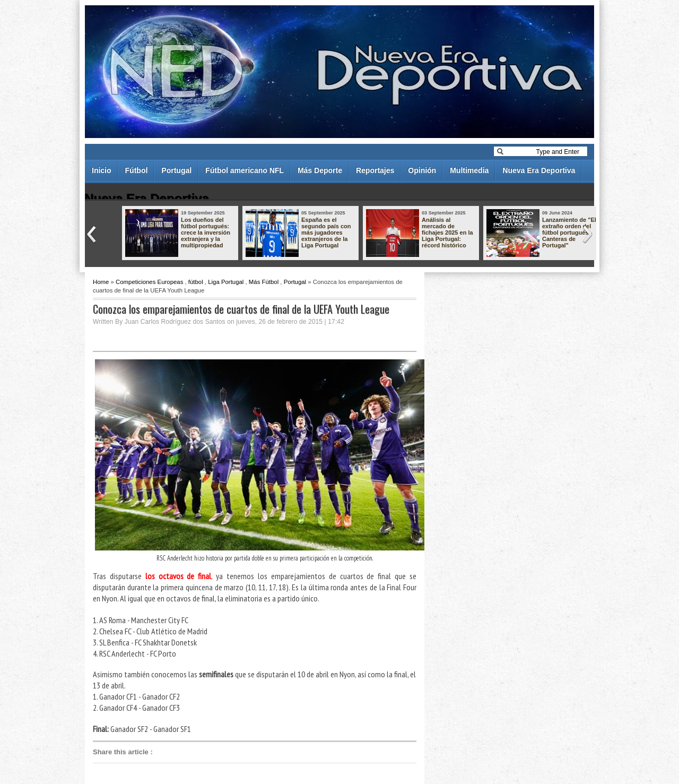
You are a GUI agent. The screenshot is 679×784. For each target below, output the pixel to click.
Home (101, 282)
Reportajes (375, 170)
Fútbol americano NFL (245, 170)
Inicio (102, 170)
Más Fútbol (264, 282)
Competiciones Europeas (149, 282)
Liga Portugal (226, 282)
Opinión (422, 170)
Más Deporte (320, 170)
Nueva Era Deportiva (539, 170)
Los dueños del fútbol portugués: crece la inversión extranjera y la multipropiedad (206, 232)
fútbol (196, 282)
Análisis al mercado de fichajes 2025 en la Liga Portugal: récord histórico (447, 232)
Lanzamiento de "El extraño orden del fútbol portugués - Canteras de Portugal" (569, 232)
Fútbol (137, 170)
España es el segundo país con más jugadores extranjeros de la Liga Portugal (326, 232)
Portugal (176, 170)
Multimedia (469, 170)
